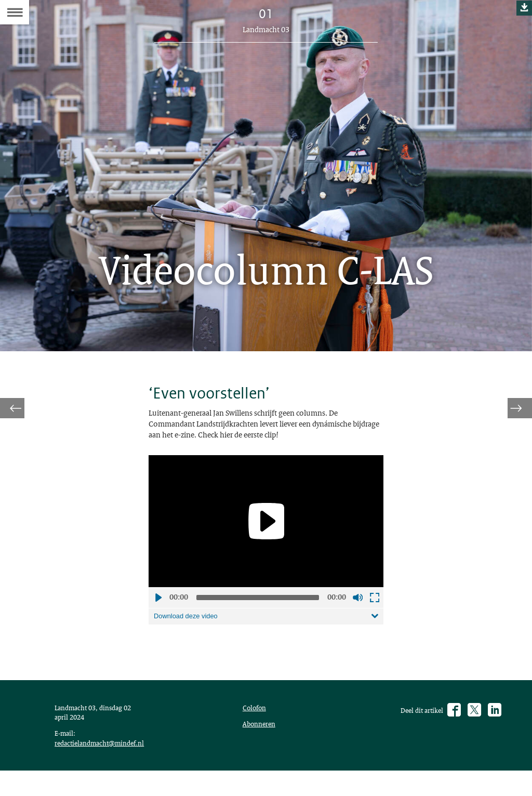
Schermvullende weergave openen (374, 607)
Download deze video (190, 626)
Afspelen (158, 607)
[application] (266, 530)
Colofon (257, 725)
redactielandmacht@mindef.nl (105, 765)
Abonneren (261, 744)
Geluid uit (357, 607)
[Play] (266, 530)
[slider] (258, 607)
